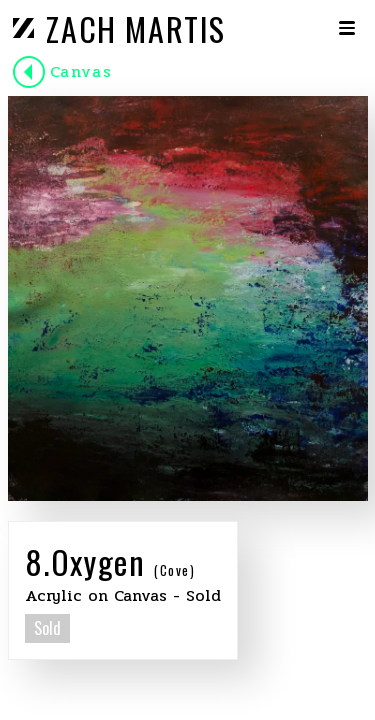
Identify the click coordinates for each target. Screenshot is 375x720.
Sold (47, 628)
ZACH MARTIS (136, 28)
